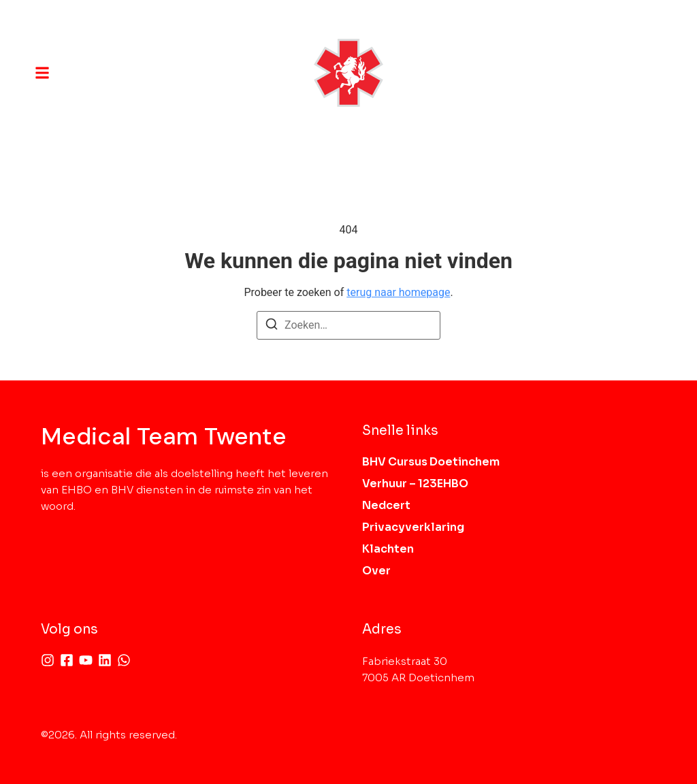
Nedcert (386, 505)
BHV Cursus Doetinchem (431, 462)
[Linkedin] (105, 660)
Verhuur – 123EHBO (415, 484)
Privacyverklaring (413, 527)
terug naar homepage (398, 292)
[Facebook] (67, 660)
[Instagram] (48, 660)
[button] (42, 73)
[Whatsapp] (124, 660)
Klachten (388, 549)
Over (376, 571)
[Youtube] (86, 660)
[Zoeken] (272, 326)
